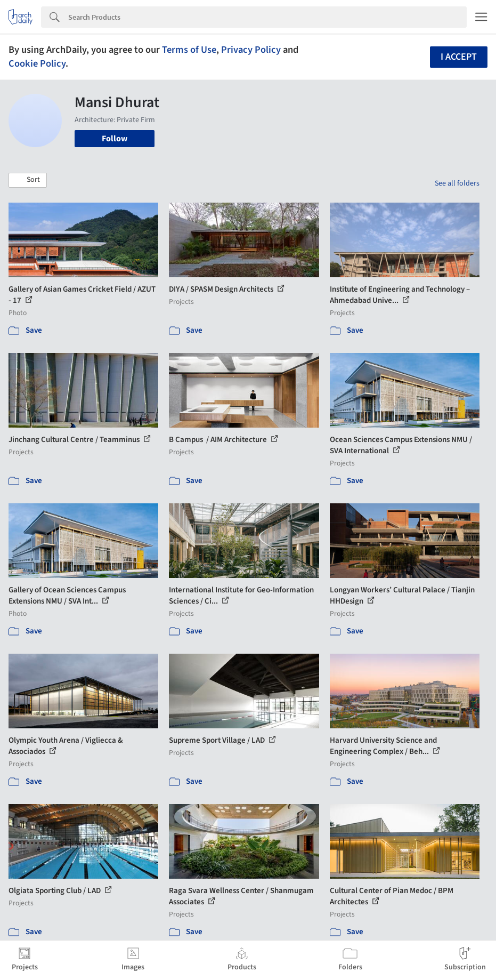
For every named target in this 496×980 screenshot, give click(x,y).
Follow (115, 139)
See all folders (457, 183)
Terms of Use (189, 50)
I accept (459, 57)
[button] (28, 180)
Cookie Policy (37, 63)
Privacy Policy (251, 50)
